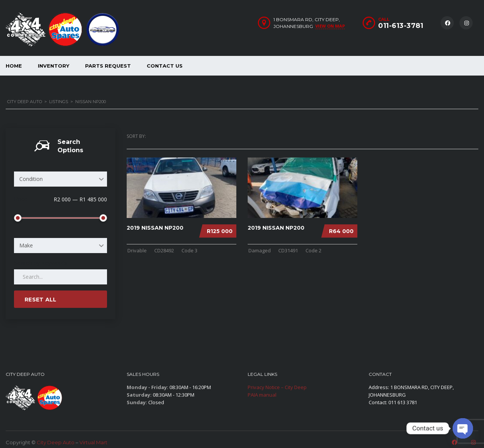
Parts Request (108, 66)
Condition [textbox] (31, 179)
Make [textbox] (26, 245)
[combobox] (60, 179)
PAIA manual (262, 395)
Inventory (54, 66)
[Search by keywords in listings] (60, 277)
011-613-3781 (401, 26)
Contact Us (165, 66)
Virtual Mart (93, 442)
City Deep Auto (56, 442)
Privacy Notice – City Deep (277, 387)
